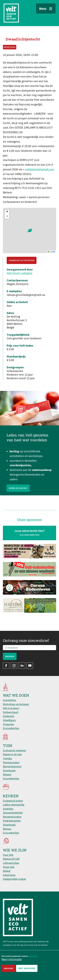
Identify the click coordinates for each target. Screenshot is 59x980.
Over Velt (8, 855)
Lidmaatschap (11, 863)
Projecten (8, 724)
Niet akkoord (27, 968)
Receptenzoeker (12, 817)
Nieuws (7, 774)
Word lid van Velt (18, 496)
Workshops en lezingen (16, 704)
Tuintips (7, 758)
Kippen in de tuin (12, 754)
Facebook (6, 666)
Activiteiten (9, 700)
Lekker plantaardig (14, 805)
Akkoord (8, 968)
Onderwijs (9, 716)
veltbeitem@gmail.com (40, 169)
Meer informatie (12, 959)
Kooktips (8, 809)
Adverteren (9, 875)
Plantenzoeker (11, 762)
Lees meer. (33, 956)
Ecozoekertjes (11, 728)
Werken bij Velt (11, 859)
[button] (29, 230)
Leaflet (51, 252)
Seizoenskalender (13, 813)
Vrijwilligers (9, 720)
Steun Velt (9, 867)
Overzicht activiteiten (22, 260)
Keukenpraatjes (12, 821)
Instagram (14, 666)
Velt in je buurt (11, 708)
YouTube (30, 666)
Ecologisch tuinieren (14, 750)
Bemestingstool (12, 766)
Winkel (7, 871)
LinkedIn (22, 666)
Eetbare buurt (11, 712)
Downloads (9, 770)
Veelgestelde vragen (14, 879)
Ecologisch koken (13, 801)
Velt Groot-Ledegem (20, 273)
